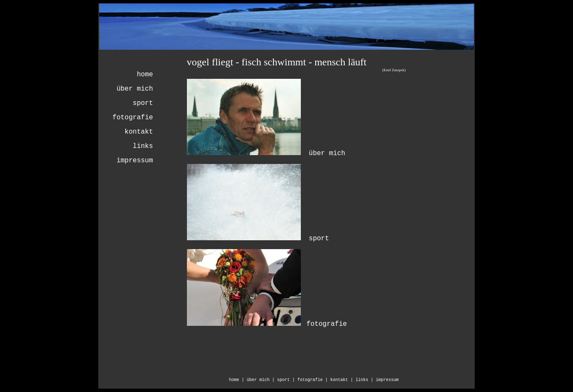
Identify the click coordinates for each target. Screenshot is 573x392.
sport (143, 103)
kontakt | (343, 380)
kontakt (139, 132)
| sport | (285, 380)
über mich (135, 89)
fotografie (133, 118)
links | (366, 380)
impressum (135, 161)
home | (238, 380)
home (145, 75)
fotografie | (314, 380)
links (143, 146)
